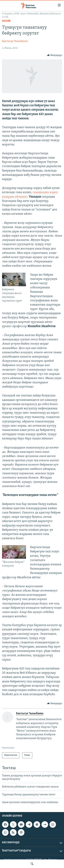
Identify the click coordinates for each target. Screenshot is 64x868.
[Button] (55, 55)
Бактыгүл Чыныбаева (15, 41)
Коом (6, 21)
